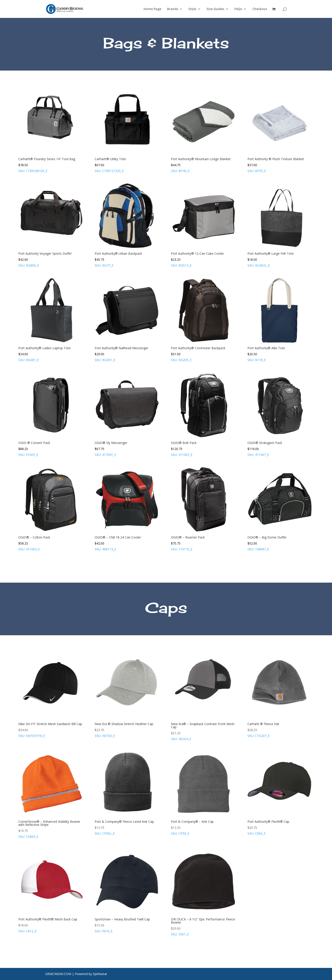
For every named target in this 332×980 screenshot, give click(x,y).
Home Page (152, 9)
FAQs (238, 9)
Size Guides (215, 9)
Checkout (260, 9)
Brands (173, 9)
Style (192, 9)
